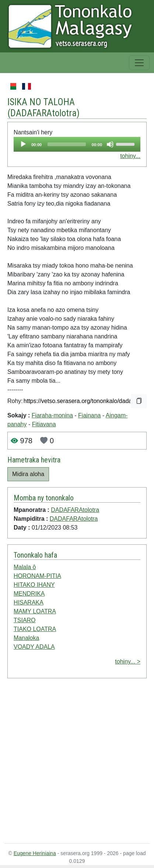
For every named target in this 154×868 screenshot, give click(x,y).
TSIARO (25, 620)
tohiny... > (128, 662)
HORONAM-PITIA (37, 576)
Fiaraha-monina (52, 415)
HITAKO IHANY (34, 585)
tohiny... (130, 156)
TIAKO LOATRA (35, 629)
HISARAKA (29, 602)
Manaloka (26, 638)
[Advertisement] (69, 762)
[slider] (67, 144)
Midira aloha (28, 474)
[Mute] (110, 144)
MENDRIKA (29, 594)
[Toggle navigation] (139, 63)
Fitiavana (44, 424)
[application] (77, 144)
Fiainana (89, 415)
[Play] (23, 144)
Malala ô (25, 567)
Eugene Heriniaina (35, 853)
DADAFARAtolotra (43, 113)
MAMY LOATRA (35, 611)
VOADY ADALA (34, 647)
